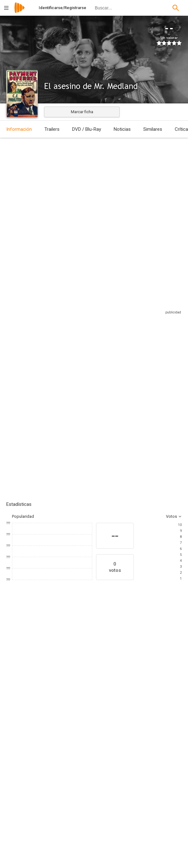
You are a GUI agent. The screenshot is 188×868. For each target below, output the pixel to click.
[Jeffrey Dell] (147, 798)
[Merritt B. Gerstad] (56, 821)
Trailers (52, 129)
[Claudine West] (147, 780)
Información (19, 129)
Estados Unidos (14, 191)
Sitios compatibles (114, 314)
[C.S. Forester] (147, 815)
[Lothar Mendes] (56, 763)
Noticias (122, 129)
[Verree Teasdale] (139, 696)
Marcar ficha (82, 112)
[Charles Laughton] (25, 696)
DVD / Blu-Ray (87, 129)
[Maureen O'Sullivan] (63, 696)
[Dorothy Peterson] (101, 696)
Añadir (54, 404)
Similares (153, 129)
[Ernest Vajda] (147, 763)
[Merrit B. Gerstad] (56, 803)
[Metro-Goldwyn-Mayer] (56, 861)
